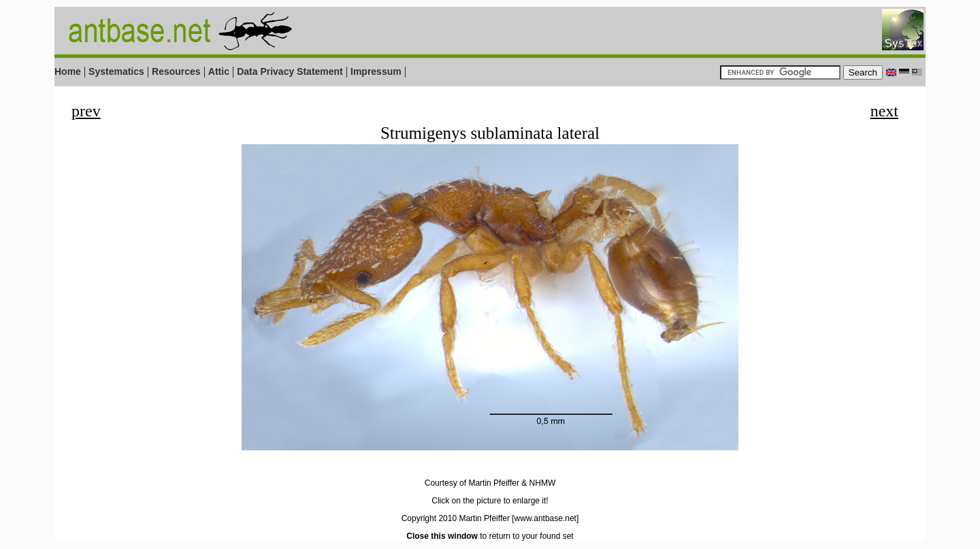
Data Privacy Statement (290, 71)
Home (68, 71)
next (884, 111)
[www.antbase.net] (545, 518)
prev (86, 111)
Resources (176, 71)
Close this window (442, 536)
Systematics (116, 71)
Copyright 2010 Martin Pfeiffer (456, 518)
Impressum (376, 71)
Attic (219, 71)
